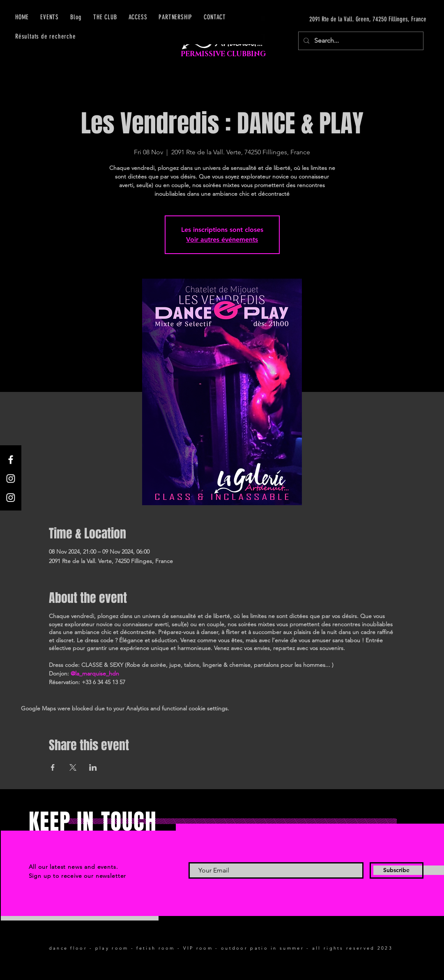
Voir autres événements (222, 239)
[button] (138, 17)
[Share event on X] (73, 767)
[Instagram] (11, 479)
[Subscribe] (397, 870)
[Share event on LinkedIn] (93, 767)
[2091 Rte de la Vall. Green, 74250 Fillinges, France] (349, 19)
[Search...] (360, 41)
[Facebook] (11, 460)
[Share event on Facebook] (53, 767)
